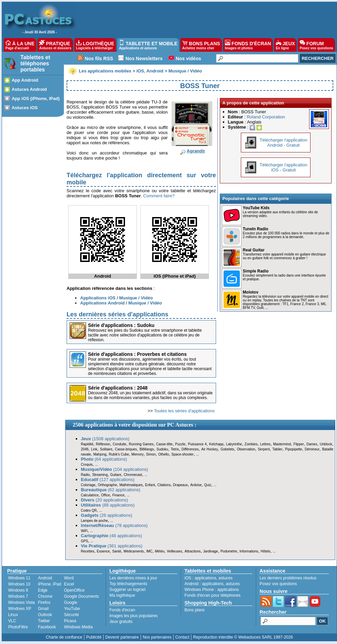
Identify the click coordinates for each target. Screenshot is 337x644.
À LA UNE (20, 45)
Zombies (251, 444)
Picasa (70, 621)
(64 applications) (104, 459)
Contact (182, 637)
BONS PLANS (201, 45)
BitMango (147, 449)
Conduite (120, 444)
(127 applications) (108, 480)
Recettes (87, 551)
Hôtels (265, 551)
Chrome (45, 596)
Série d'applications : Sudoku (121, 325)
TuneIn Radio (256, 229)
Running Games (141, 444)
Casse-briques (126, 449)
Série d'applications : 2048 (118, 388)
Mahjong (100, 454)
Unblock (326, 444)
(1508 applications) (105, 439)
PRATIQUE (55, 45)
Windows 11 (19, 578)
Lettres (265, 444)
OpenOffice (74, 590)
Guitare (116, 475)
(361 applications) (112, 546)
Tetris (175, 449)
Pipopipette (294, 449)
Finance (119, 495)
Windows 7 (18, 596)
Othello (164, 454)
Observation (246, 449)
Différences (190, 449)
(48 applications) (111, 536)
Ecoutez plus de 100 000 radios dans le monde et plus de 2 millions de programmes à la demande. (286, 235)
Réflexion (103, 444)
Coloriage (88, 485)
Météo (160, 551)
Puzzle (180, 444)
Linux (13, 615)
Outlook (45, 615)
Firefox (44, 602)
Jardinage (211, 551)
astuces (225, 578)
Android (45, 578)
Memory (138, 454)
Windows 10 (19, 584)
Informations (249, 551)
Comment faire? (159, 196)
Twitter (44, 621)
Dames (312, 444)
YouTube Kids (256, 208)
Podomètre (229, 551)
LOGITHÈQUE (95, 45)
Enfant (150, 485)
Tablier (277, 449)
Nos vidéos (188, 59)
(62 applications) (111, 490)
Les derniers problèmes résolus (288, 578)
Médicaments (134, 551)
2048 (85, 449)
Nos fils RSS (99, 59)
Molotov (251, 292)
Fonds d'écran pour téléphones (212, 595)
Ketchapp (216, 444)
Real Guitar (254, 250)
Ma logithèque (122, 595)
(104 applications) (114, 469)
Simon (151, 454)
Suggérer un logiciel (127, 590)
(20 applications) (104, 500)
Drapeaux (180, 485)
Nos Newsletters (144, 59)
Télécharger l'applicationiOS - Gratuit (283, 167)
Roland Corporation (266, 117)
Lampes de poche (94, 521)
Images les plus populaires (134, 616)
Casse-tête (164, 444)
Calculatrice (90, 495)
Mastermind (282, 444)
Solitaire (106, 449)
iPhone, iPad (50, 584)
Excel (69, 584)
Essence (103, 551)
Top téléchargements (128, 584)
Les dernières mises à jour (133, 578)
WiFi (84, 531)
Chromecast (133, 475)
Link (94, 449)
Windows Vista (21, 602)
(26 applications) (107, 515)
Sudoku (162, 449)
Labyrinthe (234, 444)
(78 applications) (114, 525)
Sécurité (71, 615)
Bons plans (194, 610)
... (197, 454)
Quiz (208, 485)
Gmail (43, 609)
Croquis (87, 465)
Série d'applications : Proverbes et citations (137, 354)
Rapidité (87, 444)
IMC (149, 551)
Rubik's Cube (119, 454)
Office (106, 495)
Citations (164, 485)
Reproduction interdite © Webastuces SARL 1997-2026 (243, 637)
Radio (85, 475)
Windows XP (20, 609)
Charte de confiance (64, 637)
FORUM (316, 45)
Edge (43, 590)
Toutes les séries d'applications (184, 411)
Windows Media (78, 627)
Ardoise (196, 485)
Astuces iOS (25, 108)
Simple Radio (256, 271)
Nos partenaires (157, 637)
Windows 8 (18, 590)
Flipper (299, 444)
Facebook (47, 627)
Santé (117, 551)
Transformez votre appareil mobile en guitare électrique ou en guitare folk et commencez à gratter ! (285, 256)
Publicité (94, 637)
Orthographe (107, 485)
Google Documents (81, 596)
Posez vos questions (278, 584)
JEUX (285, 45)
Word (69, 578)
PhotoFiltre (18, 627)
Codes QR (89, 510)
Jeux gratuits (121, 622)
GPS (84, 541)
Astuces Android (29, 89)
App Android (25, 80)
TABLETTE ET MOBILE (148, 45)
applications (205, 578)
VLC (12, 621)
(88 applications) (108, 505)
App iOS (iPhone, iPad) (36, 98)
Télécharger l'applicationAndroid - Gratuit (283, 143)
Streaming (100, 475)
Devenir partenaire (122, 637)
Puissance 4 (197, 444)
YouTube (72, 609)
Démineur (312, 449)
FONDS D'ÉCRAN (248, 45)
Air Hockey (209, 449)
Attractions (192, 551)
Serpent (264, 449)
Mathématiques (131, 485)
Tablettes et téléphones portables (35, 63)
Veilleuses (174, 551)
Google (70, 602)
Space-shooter (183, 454)
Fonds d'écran (122, 610)
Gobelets (227, 449)
